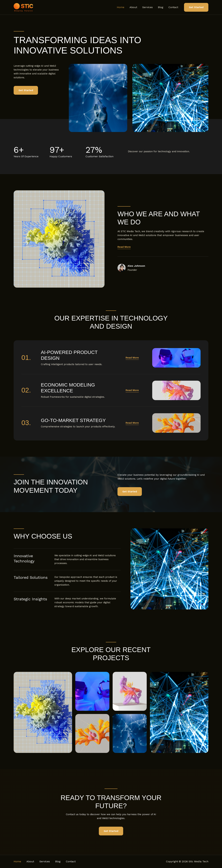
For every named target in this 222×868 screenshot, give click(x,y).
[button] (196, 7)
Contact (173, 7)
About (133, 7)
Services (148, 7)
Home (121, 7)
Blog (161, 7)
